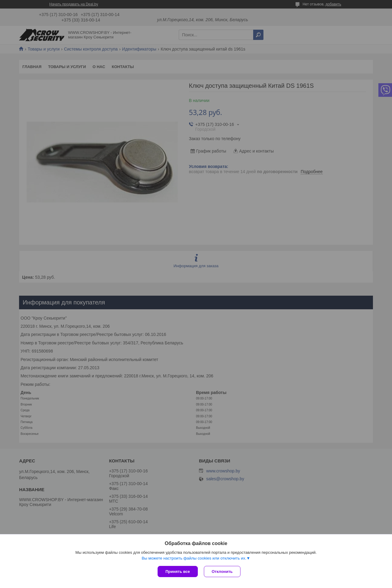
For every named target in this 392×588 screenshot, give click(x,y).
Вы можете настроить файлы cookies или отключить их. (194, 558)
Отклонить (222, 572)
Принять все (178, 572)
